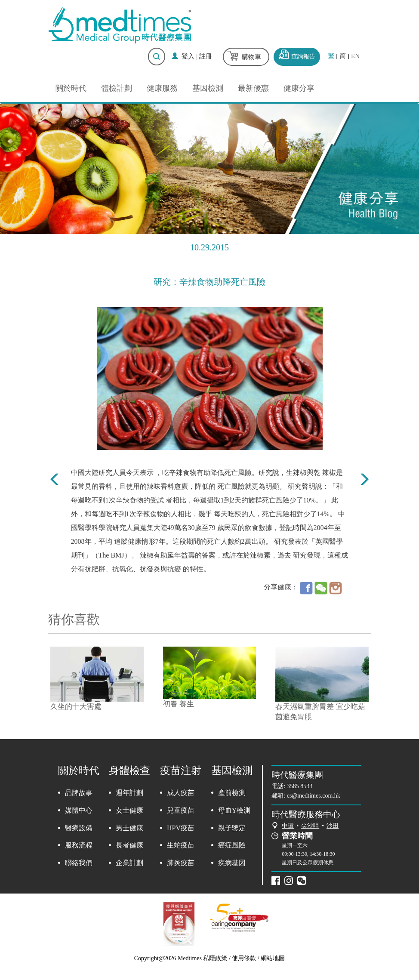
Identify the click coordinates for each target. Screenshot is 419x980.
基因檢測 (208, 88)
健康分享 (299, 88)
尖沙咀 (310, 826)
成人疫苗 (181, 793)
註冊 (206, 56)
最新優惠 (253, 88)
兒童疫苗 (181, 810)
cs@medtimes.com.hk (314, 796)
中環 (288, 826)
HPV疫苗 (181, 828)
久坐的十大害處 (76, 707)
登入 (188, 56)
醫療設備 (79, 828)
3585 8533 (300, 786)
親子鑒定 (232, 828)
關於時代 (71, 88)
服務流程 (79, 845)
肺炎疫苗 (181, 863)
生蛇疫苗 (181, 845)
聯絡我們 (79, 863)
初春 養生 (179, 704)
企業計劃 (129, 863)
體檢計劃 (117, 88)
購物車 (251, 57)
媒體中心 (79, 810)
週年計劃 (129, 793)
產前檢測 (232, 793)
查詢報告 (303, 57)
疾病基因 (232, 863)
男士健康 (129, 828)
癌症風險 (232, 845)
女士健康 (129, 810)
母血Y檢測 (234, 810)
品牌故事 (79, 793)
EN (355, 56)
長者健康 (129, 845)
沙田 (333, 826)
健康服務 (162, 88)
